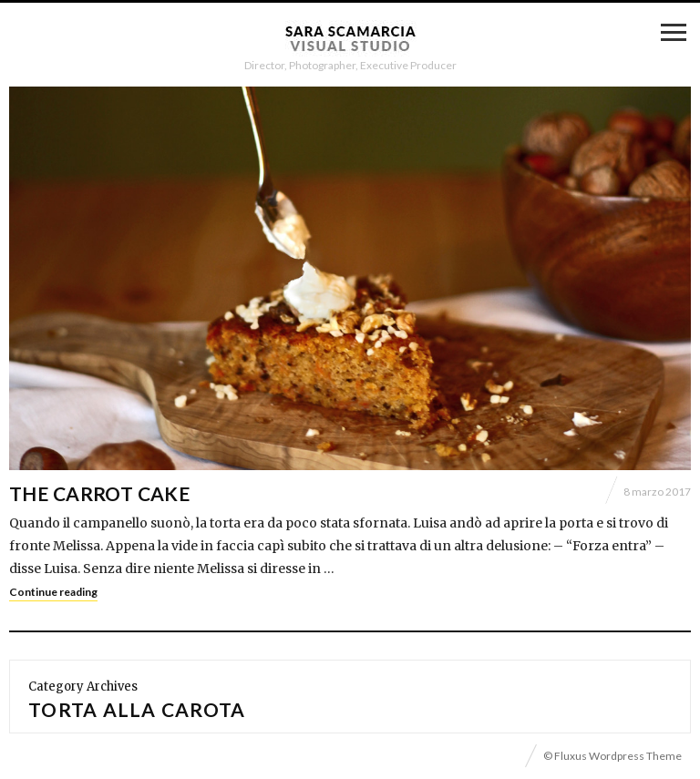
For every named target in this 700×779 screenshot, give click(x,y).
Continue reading (53, 592)
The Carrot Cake (99, 493)
